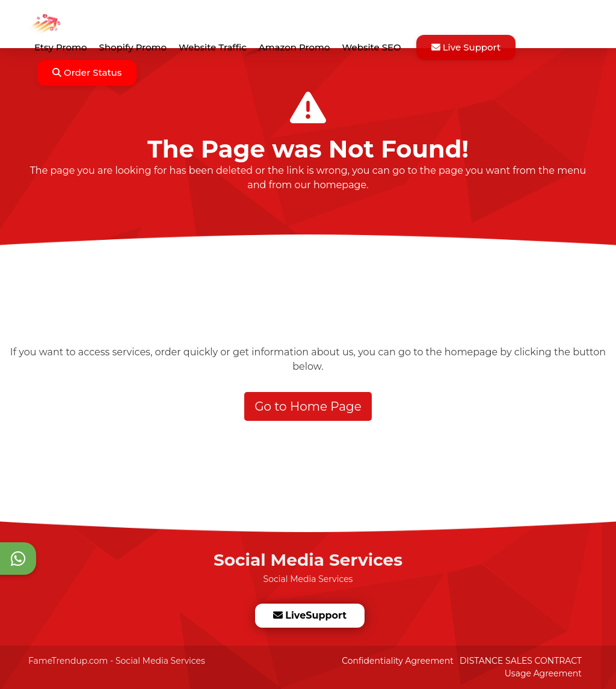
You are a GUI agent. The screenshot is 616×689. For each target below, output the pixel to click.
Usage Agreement (543, 673)
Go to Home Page (308, 406)
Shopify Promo (133, 47)
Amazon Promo (294, 47)
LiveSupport (309, 615)
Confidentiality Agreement (398, 661)
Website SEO (371, 47)
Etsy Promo (60, 47)
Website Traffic (213, 47)
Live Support (466, 47)
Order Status (87, 72)
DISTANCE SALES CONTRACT (521, 661)
